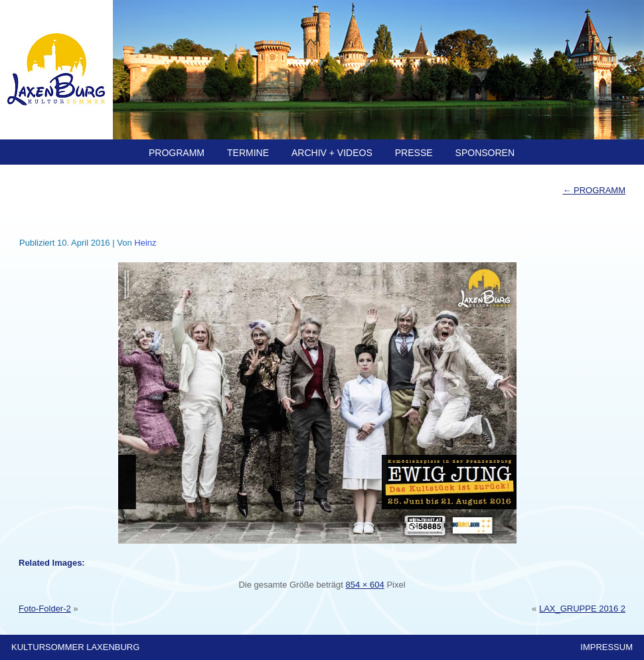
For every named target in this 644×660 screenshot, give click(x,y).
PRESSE (414, 153)
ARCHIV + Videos (332, 153)
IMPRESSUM (606, 647)
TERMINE (248, 153)
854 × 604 (365, 585)
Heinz (145, 243)
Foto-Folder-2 (45, 609)
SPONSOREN (485, 153)
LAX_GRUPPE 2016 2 (582, 609)
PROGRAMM (177, 153)
